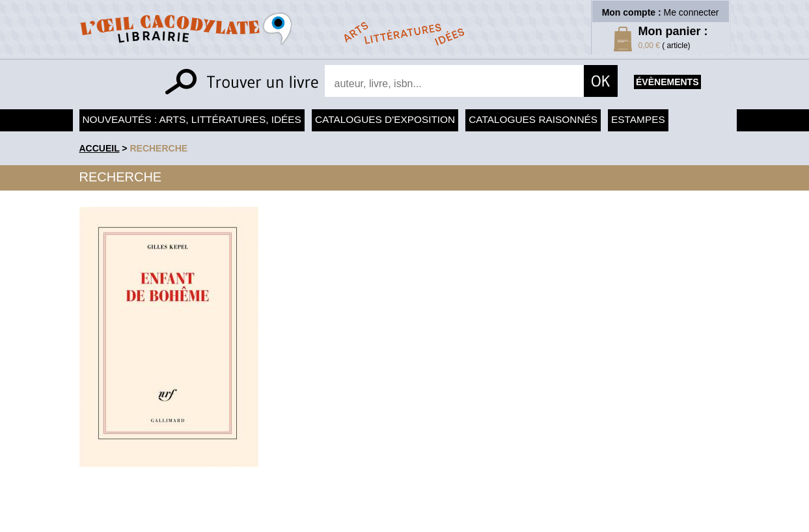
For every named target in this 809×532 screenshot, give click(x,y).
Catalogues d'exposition (385, 119)
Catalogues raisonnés (533, 119)
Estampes (638, 119)
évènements (667, 82)
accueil (100, 148)
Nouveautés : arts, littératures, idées (192, 119)
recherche (158, 148)
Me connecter (692, 12)
